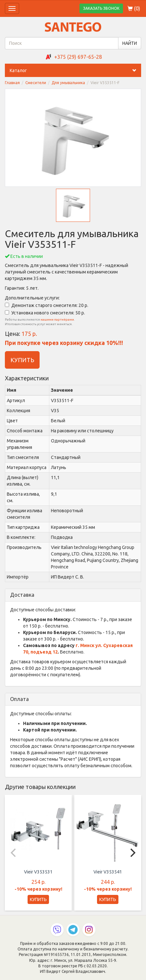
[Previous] (14, 853)
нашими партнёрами (57, 319)
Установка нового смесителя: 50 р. (45, 313)
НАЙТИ (130, 43)
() (134, 8)
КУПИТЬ (22, 360)
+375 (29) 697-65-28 (78, 57)
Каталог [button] (75, 70)
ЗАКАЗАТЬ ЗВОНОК (101, 8)
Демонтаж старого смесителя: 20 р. (47, 305)
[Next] (132, 853)
